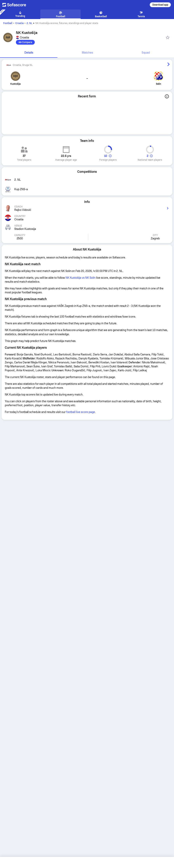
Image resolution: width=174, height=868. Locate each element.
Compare (25, 42)
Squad (146, 53)
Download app (160, 5)
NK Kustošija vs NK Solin (81, 278)
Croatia (19, 23)
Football (8, 23)
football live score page (81, 412)
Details (29, 53)
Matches (87, 53)
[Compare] (25, 42)
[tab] (29, 53)
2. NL (29, 23)
